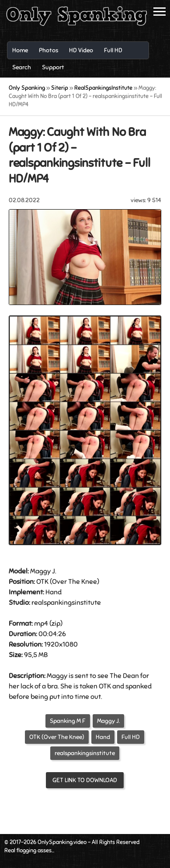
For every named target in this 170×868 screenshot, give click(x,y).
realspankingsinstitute (85, 753)
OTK (42, 582)
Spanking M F (68, 721)
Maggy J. (108, 721)
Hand (54, 592)
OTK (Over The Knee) (57, 737)
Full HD (131, 737)
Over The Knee (75, 582)
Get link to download (85, 780)
